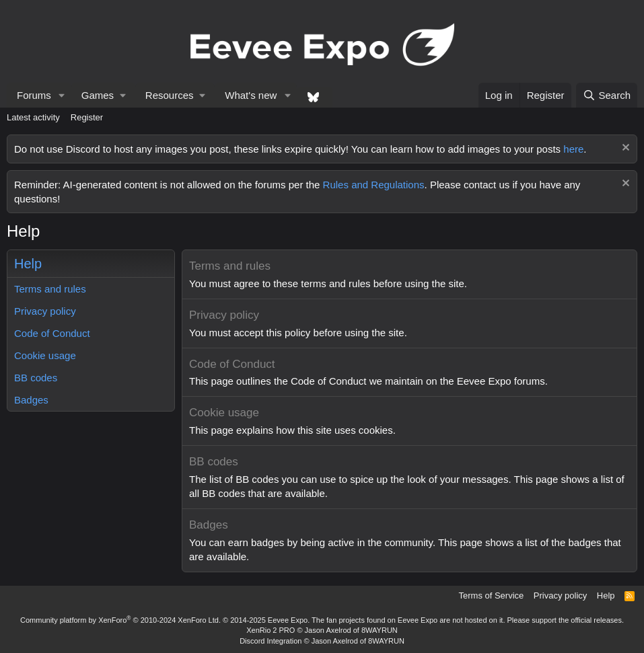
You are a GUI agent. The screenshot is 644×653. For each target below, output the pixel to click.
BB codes (36, 378)
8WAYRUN (380, 630)
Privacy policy (45, 311)
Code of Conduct (52, 333)
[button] (62, 95)
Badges (31, 400)
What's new (251, 95)
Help (606, 596)
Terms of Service (492, 596)
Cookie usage (45, 355)
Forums (34, 95)
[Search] (607, 95)
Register (87, 117)
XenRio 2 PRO (271, 630)
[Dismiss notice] (624, 149)
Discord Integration (271, 641)
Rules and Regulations (374, 185)
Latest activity (33, 117)
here (573, 149)
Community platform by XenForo (120, 620)
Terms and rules (50, 289)
